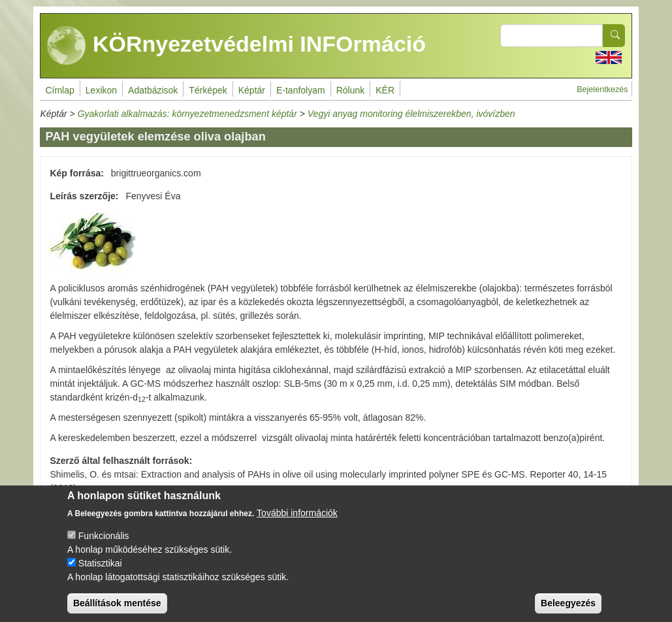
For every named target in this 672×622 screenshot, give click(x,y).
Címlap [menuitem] (59, 90)
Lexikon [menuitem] (101, 90)
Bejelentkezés (602, 90)
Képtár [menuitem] (252, 90)
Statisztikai (100, 572)
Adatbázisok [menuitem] (153, 90)
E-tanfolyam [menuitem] (301, 90)
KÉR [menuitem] (385, 90)
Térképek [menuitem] (208, 90)
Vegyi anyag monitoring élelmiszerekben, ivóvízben (411, 114)
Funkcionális (104, 545)
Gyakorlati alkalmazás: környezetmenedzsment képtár (187, 114)
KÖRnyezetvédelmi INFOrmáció (236, 46)
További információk (297, 522)
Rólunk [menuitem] (351, 90)
